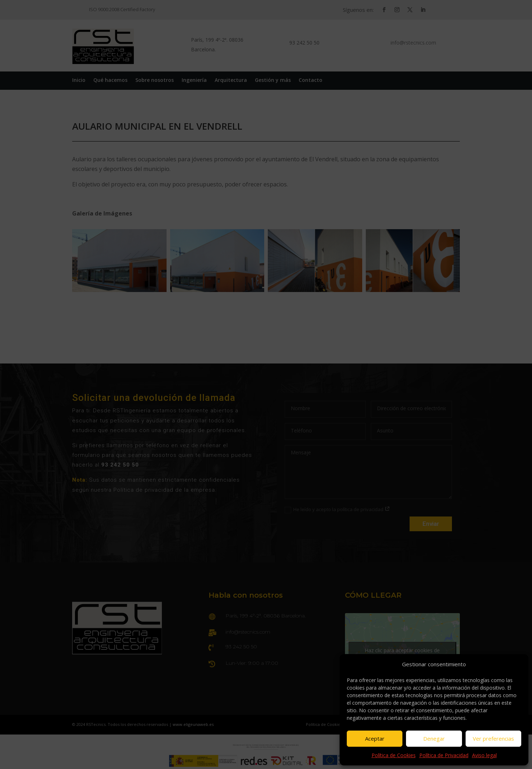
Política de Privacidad (444, 755)
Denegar (434, 738)
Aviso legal (484, 755)
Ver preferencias (493, 738)
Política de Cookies (394, 755)
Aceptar (375, 738)
